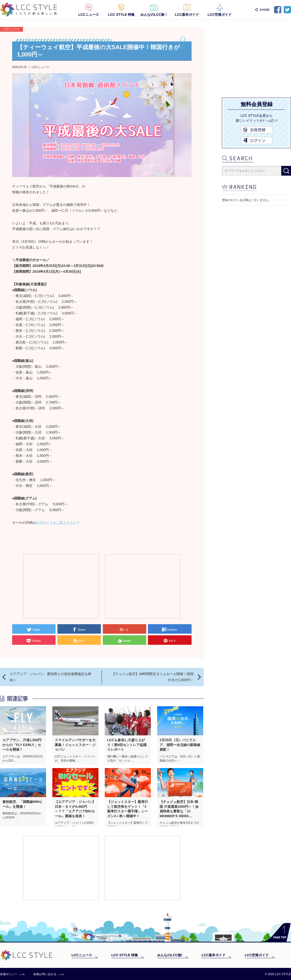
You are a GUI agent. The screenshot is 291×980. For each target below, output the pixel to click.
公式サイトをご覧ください (56, 522)
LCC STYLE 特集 (121, 15)
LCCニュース (89, 15)
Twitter (287, 10)
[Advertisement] (61, 586)
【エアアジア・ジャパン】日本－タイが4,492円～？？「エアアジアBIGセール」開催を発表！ (75, 809)
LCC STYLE (28, 10)
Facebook (278, 10)
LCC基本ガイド (187, 15)
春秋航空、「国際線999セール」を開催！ (22, 804)
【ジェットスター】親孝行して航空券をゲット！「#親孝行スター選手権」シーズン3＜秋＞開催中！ (128, 809)
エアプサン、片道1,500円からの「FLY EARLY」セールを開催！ (22, 745)
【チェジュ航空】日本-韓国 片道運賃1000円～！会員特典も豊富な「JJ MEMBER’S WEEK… (179, 809)
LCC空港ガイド (220, 15)
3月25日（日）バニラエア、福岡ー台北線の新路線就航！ (180, 745)
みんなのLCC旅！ (154, 15)
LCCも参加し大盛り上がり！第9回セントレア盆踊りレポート (127, 745)
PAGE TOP (278, 932)
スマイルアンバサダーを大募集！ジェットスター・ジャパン (75, 745)
